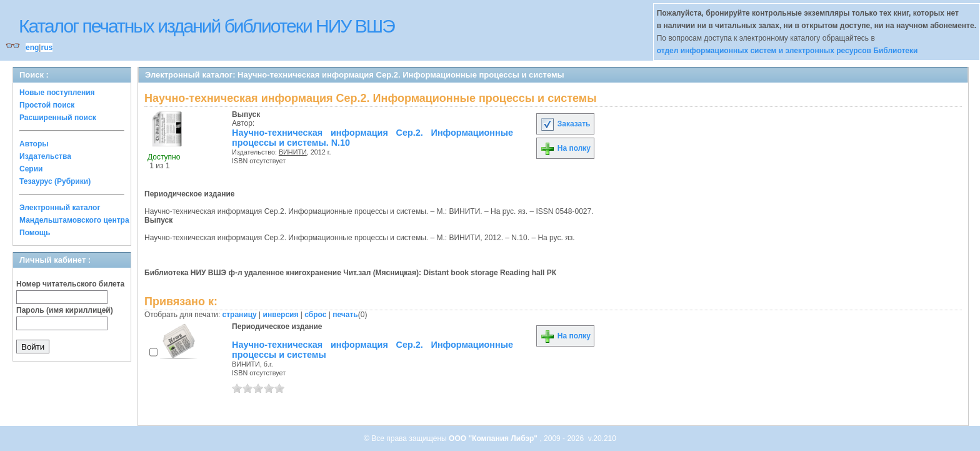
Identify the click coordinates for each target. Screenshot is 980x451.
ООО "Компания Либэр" (494, 438)
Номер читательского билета (70, 284)
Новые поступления (57, 93)
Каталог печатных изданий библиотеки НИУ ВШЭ (207, 26)
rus (47, 48)
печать (345, 315)
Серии (31, 169)
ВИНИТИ (293, 152)
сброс (315, 315)
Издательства (45, 156)
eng (32, 48)
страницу (240, 315)
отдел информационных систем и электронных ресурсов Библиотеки (787, 51)
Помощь (35, 233)
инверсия (281, 315)
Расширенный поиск (58, 118)
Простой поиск (47, 105)
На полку (565, 148)
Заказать (565, 124)
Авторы (34, 144)
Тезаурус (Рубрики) (55, 181)
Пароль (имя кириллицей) (65, 310)
